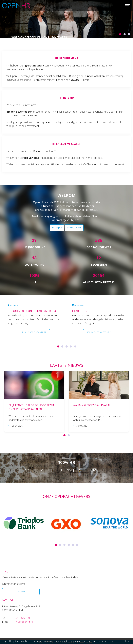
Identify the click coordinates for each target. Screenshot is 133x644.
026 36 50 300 (23, 618)
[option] (66, 19)
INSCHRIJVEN (57, 228)
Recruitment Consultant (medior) (32, 311)
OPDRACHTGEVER (74, 228)
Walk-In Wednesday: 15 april (92, 405)
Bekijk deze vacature (34, 333)
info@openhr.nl (24, 622)
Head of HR (80, 311)
